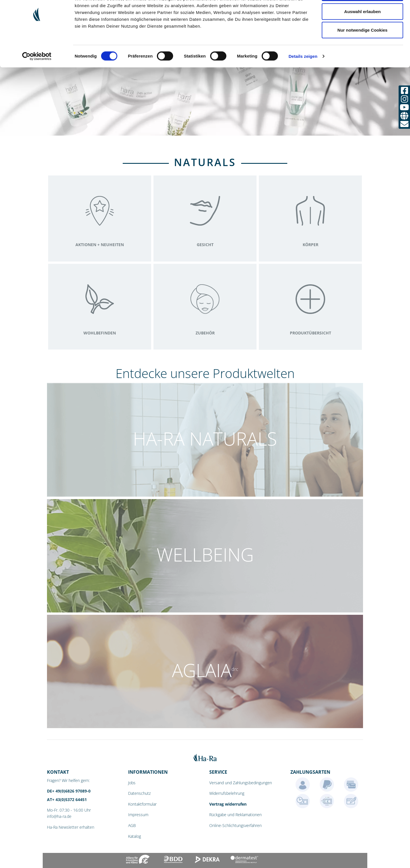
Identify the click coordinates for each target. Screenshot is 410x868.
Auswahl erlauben (362, 34)
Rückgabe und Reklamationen (235, 815)
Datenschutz (139, 793)
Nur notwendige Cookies (362, 52)
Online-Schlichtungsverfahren (235, 825)
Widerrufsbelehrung (227, 793)
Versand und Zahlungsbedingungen (241, 783)
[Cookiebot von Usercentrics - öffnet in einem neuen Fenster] (37, 79)
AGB (132, 825)
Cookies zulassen (362, 15)
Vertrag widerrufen (228, 804)
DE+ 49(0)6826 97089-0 (69, 791)
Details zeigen (303, 78)
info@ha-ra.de (59, 816)
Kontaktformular (142, 804)
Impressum (138, 815)
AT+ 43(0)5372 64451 (67, 799)
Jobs (132, 783)
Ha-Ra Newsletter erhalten (71, 827)
